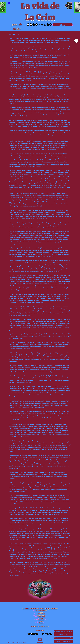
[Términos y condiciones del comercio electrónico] (63, 638)
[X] (39, 25)
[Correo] (40, 640)
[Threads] (48, 25)
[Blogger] (28, 25)
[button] (9, 3)
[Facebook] (42, 25)
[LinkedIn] (34, 25)
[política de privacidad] (63, 642)
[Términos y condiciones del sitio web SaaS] (63, 631)
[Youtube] (31, 25)
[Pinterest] (37, 25)
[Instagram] (45, 25)
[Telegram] (51, 25)
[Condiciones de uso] (63, 635)
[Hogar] (63, 25)
